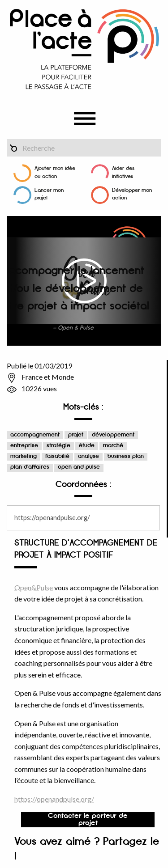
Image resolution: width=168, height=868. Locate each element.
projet (76, 435)
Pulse (45, 587)
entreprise (24, 446)
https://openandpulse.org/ (52, 518)
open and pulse (79, 467)
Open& (25, 587)
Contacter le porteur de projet (88, 820)
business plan (126, 456)
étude (87, 446)
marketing (24, 456)
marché (113, 446)
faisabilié (57, 456)
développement (113, 435)
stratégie (58, 446)
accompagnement (35, 435)
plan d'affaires (30, 467)
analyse (88, 456)
